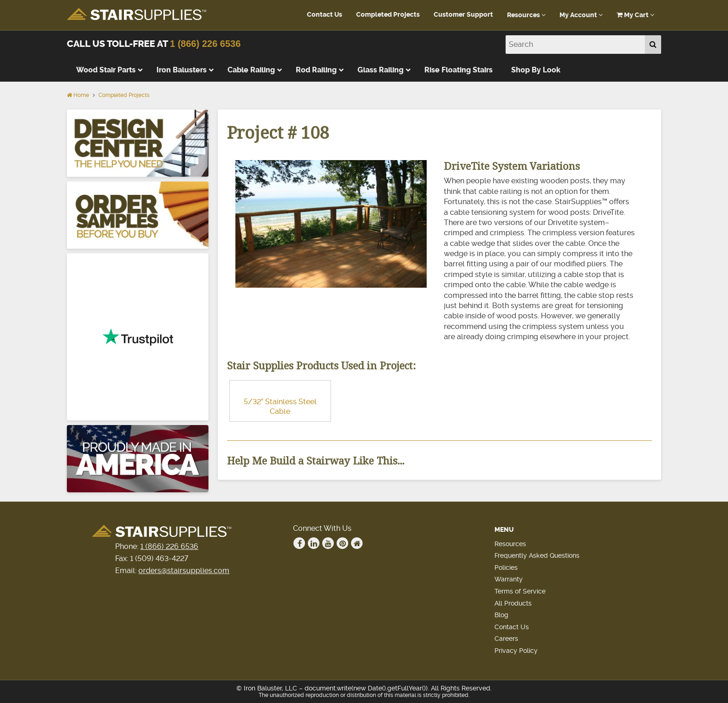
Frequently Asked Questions (537, 555)
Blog (501, 615)
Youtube (328, 543)
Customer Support (463, 15)
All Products (513, 603)
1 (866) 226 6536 (205, 44)
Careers (506, 639)
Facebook (299, 543)
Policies (506, 568)
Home (78, 95)
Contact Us (325, 15)
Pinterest (343, 543)
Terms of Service (520, 591)
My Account (581, 15)
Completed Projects (388, 15)
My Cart (635, 15)
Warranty (509, 579)
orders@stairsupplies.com (184, 571)
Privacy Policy (516, 651)
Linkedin (314, 543)
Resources (526, 15)
